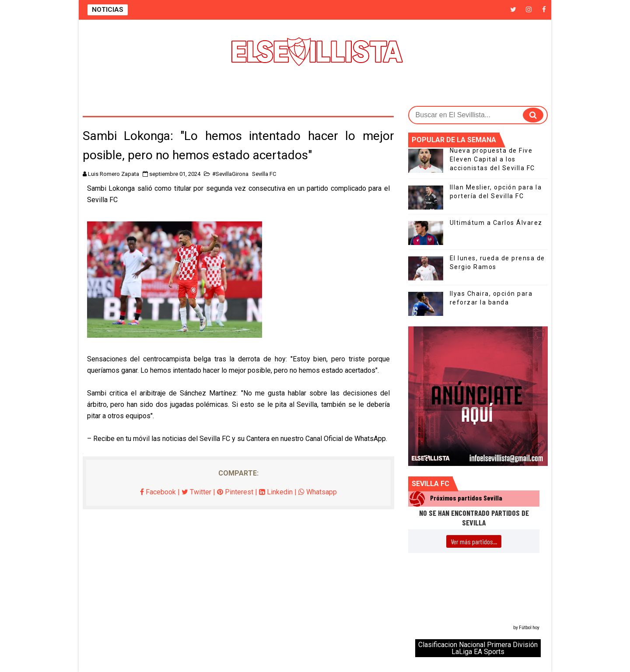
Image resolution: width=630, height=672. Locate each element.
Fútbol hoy (529, 628)
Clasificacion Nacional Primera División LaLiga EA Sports (478, 648)
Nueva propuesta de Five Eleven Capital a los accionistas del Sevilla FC (492, 159)
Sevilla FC (264, 174)
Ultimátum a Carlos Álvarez (496, 223)
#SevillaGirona (230, 174)
